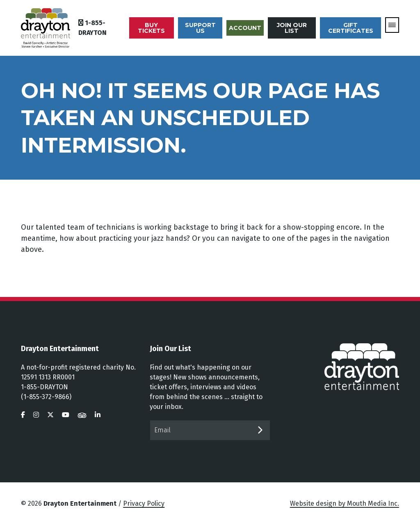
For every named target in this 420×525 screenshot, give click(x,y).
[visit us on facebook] (23, 415)
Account (245, 28)
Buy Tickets (151, 28)
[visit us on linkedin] (98, 415)
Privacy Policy (144, 503)
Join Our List (292, 28)
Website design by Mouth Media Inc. (345, 503)
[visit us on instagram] (36, 415)
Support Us (200, 28)
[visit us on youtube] (66, 415)
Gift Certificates (351, 28)
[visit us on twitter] (50, 415)
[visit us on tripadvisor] (82, 415)
